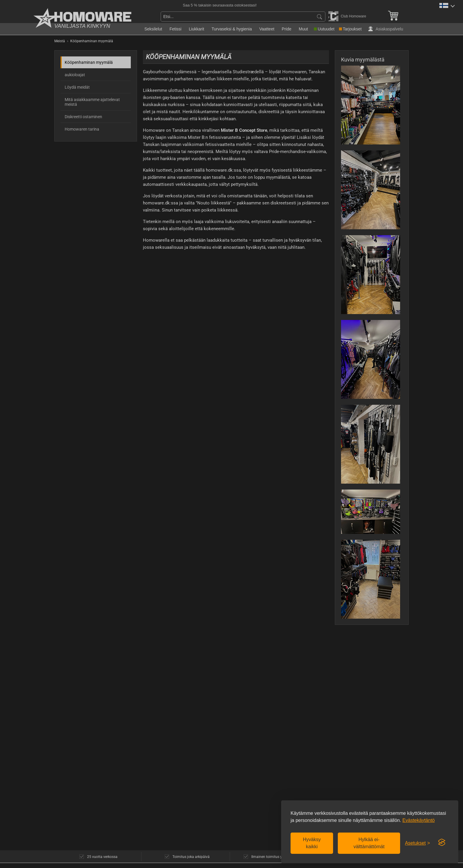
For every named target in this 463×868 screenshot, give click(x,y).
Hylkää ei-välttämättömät (369, 843)
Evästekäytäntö (419, 820)
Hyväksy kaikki (312, 843)
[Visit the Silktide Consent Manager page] (442, 843)
